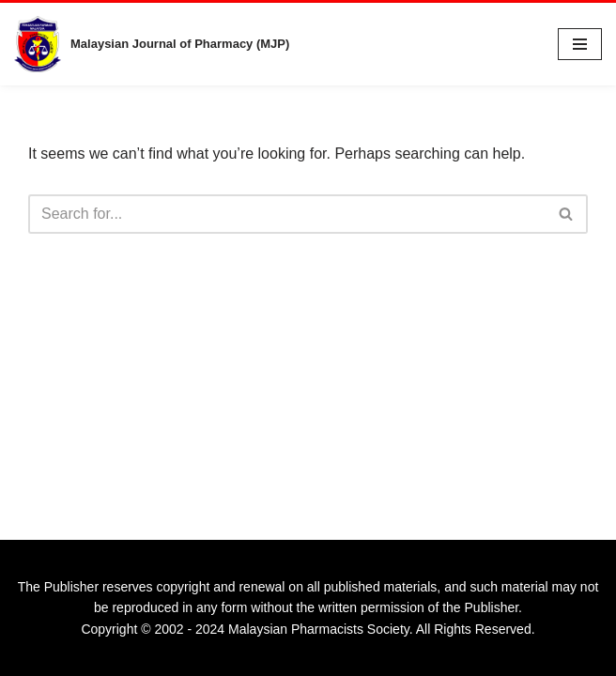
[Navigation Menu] (580, 44)
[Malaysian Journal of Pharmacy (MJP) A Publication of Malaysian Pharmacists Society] (152, 44)
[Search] (287, 214)
